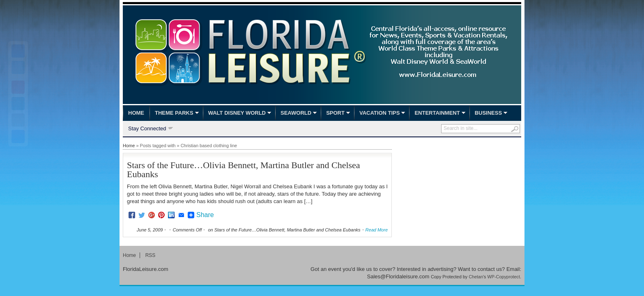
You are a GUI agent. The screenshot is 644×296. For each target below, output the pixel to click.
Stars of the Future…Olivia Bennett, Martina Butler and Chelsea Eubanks (244, 170)
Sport (335, 113)
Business (488, 113)
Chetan (476, 277)
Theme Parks (174, 113)
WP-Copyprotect (504, 277)
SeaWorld (296, 113)
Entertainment (437, 113)
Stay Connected (147, 129)
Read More (377, 230)
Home (136, 113)
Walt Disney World (237, 113)
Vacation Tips (379, 113)
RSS (151, 255)
